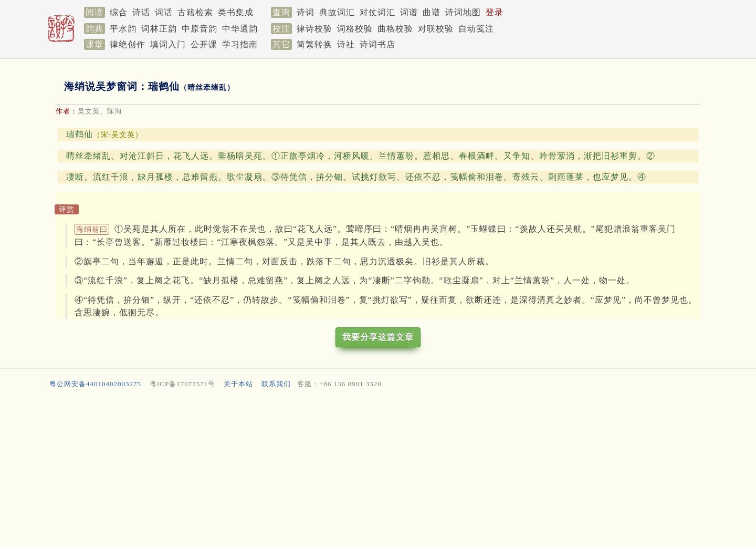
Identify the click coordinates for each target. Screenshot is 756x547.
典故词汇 (337, 12)
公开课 (204, 44)
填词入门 (168, 44)
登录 (495, 12)
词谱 (409, 12)
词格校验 (355, 29)
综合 (119, 12)
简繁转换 (314, 44)
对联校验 (436, 29)
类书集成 (236, 12)
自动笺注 (476, 29)
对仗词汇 (377, 12)
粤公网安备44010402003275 (95, 384)
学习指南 (240, 44)
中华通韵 (240, 29)
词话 (164, 12)
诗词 (306, 12)
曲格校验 (395, 29)
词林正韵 (159, 29)
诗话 (141, 12)
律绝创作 (128, 44)
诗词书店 (377, 44)
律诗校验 (314, 29)
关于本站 (238, 384)
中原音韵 (199, 29)
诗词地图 (463, 12)
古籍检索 (195, 12)
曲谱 (432, 12)
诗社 (346, 44)
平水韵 (123, 29)
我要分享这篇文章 (378, 337)
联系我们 (276, 384)
